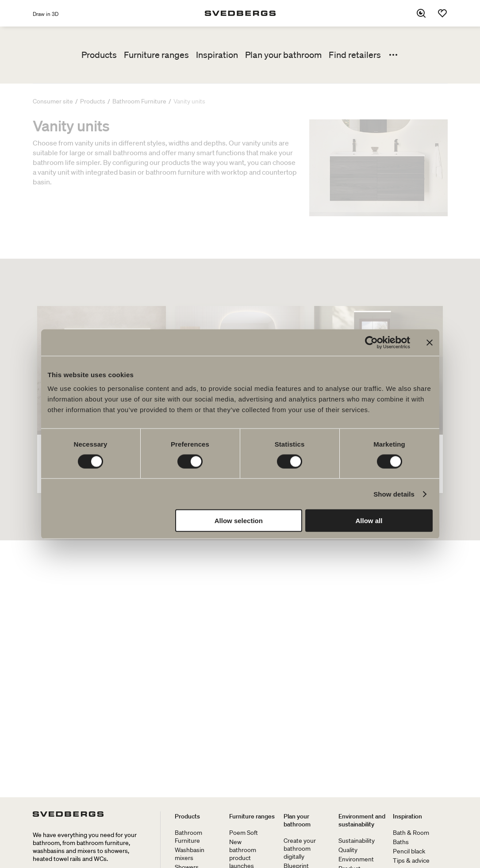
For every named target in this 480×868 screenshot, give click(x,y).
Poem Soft (244, 833)
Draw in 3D (46, 14)
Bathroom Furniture (188, 837)
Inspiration (217, 55)
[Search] (421, 13)
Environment (356, 859)
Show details (394, 494)
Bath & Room (411, 833)
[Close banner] (430, 342)
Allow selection (239, 521)
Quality (348, 850)
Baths (401, 842)
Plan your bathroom (283, 55)
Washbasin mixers (190, 854)
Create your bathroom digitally (300, 849)
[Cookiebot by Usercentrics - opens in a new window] (371, 342)
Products (99, 55)
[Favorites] (442, 13)
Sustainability (357, 841)
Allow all (369, 521)
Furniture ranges (156, 55)
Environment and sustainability (362, 820)
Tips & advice (411, 860)
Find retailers (355, 55)
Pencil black (409, 851)
